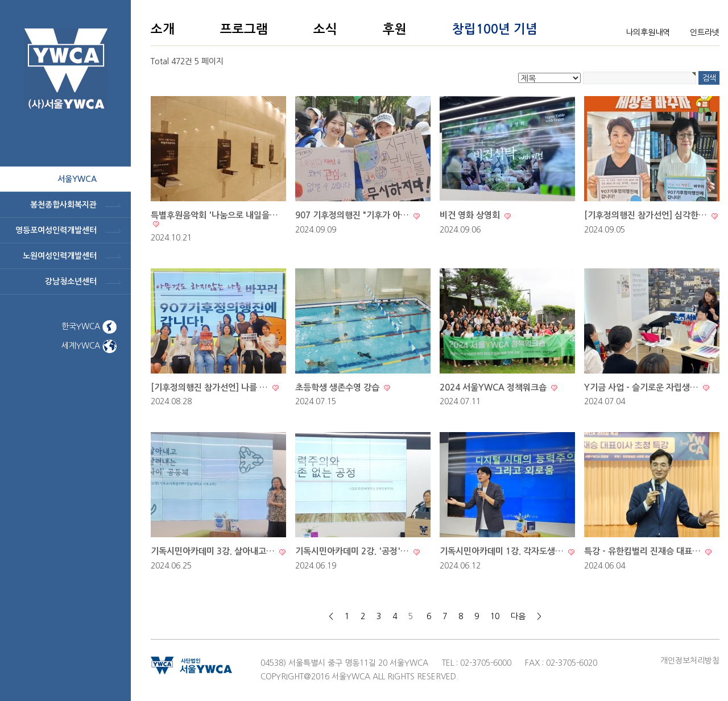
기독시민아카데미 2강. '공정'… (353, 551)
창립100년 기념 (495, 29)
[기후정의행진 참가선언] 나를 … (210, 387)
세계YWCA (89, 346)
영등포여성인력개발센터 (56, 230)
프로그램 (244, 29)
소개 (163, 29)
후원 (395, 29)
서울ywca (77, 179)
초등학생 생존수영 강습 (338, 387)
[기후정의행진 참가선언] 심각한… (647, 215)
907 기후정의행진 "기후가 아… (353, 215)
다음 (518, 616)
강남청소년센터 (71, 281)
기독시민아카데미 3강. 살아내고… (214, 551)
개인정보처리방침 (690, 661)
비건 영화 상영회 (471, 215)
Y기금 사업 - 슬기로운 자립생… (642, 387)
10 (495, 616)
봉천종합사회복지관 (63, 205)
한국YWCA (89, 326)
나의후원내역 (648, 32)
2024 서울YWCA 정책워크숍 (494, 387)
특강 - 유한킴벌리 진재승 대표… (644, 551)
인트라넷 (705, 32)
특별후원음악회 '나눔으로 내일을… (214, 215)
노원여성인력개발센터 (60, 256)
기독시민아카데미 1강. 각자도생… (503, 551)
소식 (325, 29)
